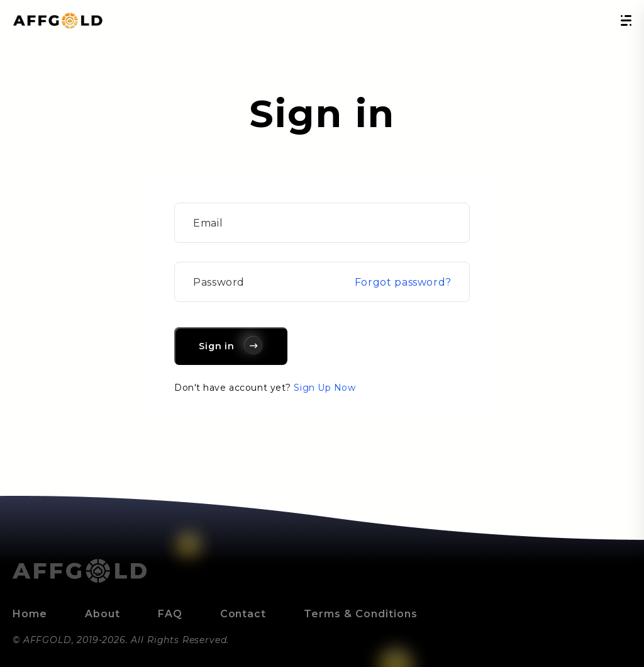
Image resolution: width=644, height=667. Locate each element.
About (103, 614)
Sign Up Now (325, 388)
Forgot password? (403, 282)
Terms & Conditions (360, 614)
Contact (243, 614)
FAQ (170, 614)
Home (30, 614)
